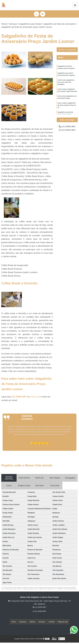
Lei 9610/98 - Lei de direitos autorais (67, 589)
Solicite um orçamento (67, 50)
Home (14, 622)
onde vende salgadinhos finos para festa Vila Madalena (66, 83)
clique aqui (35, 397)
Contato (52, 622)
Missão (32, 622)
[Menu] (75, 5)
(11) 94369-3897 (19, 397)
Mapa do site (63, 622)
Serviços (42, 622)
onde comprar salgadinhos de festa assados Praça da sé (67, 107)
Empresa (23, 622)
